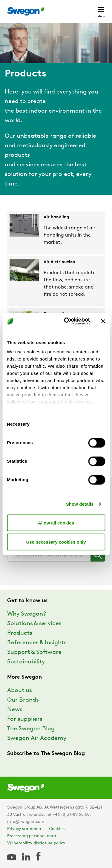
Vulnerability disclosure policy (36, 843)
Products (20, 633)
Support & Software (34, 652)
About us (20, 691)
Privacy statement (25, 829)
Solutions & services (34, 624)
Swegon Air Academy (37, 738)
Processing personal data (32, 836)
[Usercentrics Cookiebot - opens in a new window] (67, 321)
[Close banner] (103, 321)
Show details (80, 504)
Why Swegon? (27, 614)
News (15, 710)
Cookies (57, 829)
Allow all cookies (56, 523)
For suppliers (25, 719)
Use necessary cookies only (56, 542)
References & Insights (37, 643)
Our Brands (23, 700)
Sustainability (26, 662)
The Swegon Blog (31, 729)
